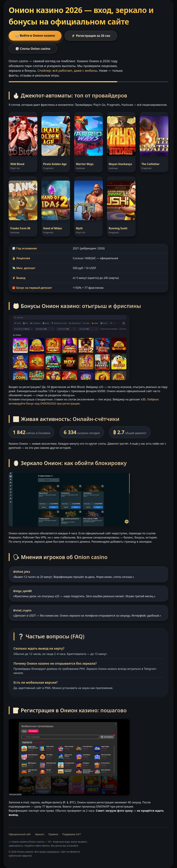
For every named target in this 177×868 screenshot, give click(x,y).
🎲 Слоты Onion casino (33, 49)
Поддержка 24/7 (71, 834)
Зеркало (40, 834)
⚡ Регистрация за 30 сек (91, 36)
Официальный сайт (20, 834)
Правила (53, 834)
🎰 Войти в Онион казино (35, 35)
